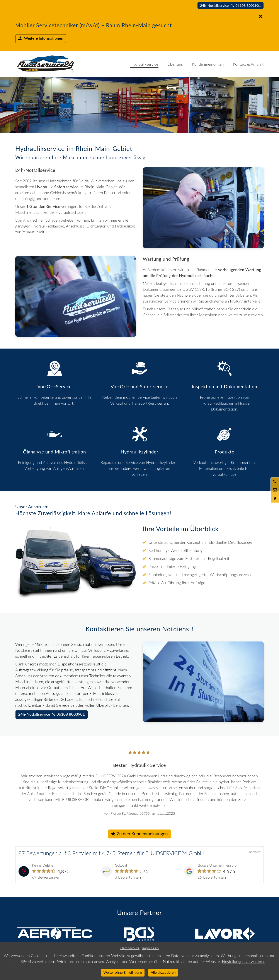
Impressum (150, 948)
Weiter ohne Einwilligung (123, 972)
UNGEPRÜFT (254, 852)
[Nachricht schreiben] (275, 490)
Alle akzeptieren (163, 972)
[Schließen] (140, 16)
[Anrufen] (275, 482)
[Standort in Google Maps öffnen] (275, 498)
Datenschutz (130, 948)
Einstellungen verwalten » (243, 961)
